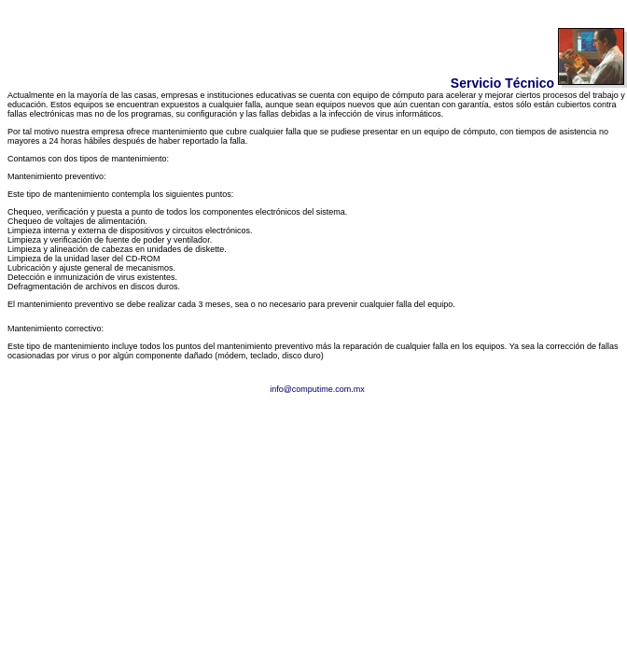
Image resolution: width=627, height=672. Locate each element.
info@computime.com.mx (317, 389)
